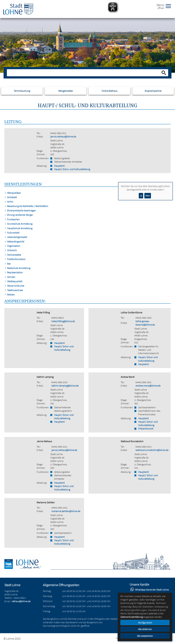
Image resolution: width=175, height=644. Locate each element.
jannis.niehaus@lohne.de (63, 137)
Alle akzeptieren (145, 636)
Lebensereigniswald (16, 237)
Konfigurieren (145, 623)
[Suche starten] (164, 73)
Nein (148, 196)
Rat (7, 264)
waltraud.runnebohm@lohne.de (152, 450)
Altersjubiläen (13, 193)
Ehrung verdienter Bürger (19, 215)
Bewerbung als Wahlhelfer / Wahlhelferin (26, 206)
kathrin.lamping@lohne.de (65, 386)
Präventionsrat (146, 429)
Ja (141, 196)
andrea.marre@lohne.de (148, 386)
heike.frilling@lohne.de (63, 321)
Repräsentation (14, 272)
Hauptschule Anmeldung (18, 228)
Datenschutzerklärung (132, 617)
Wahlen (10, 295)
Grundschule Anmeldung (18, 224)
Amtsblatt (11, 197)
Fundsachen (12, 219)
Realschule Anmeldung (17, 268)
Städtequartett (13, 281)
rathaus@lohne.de (21, 601)
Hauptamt (59, 166)
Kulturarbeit (12, 233)
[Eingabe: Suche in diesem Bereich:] (85, 73)
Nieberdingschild (14, 242)
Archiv (9, 202)
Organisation (12, 246)
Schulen (10, 277)
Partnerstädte (13, 255)
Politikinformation (15, 259)
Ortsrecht (11, 250)
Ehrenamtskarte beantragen (20, 210)
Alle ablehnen (145, 629)
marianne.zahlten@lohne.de (66, 511)
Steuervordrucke (14, 286)
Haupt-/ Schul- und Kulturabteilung (72, 169)
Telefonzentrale (14, 290)
